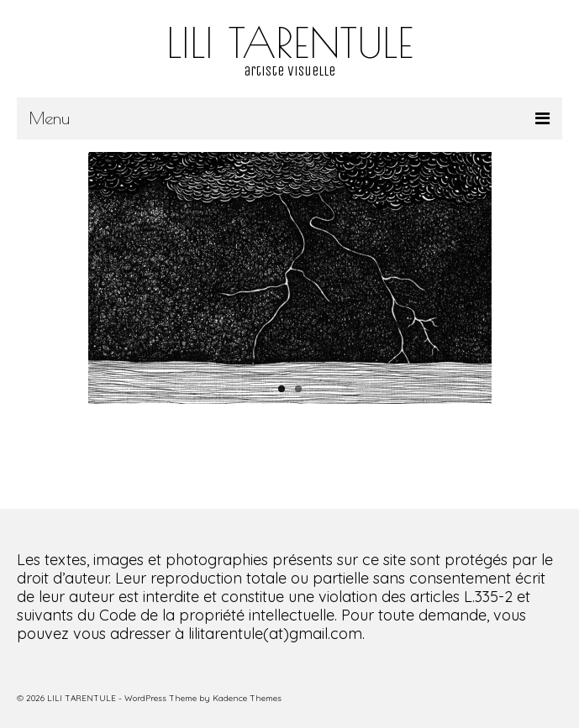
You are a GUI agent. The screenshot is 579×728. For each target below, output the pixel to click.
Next (473, 278)
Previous (107, 278)
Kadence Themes (247, 698)
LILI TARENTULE (290, 42)
